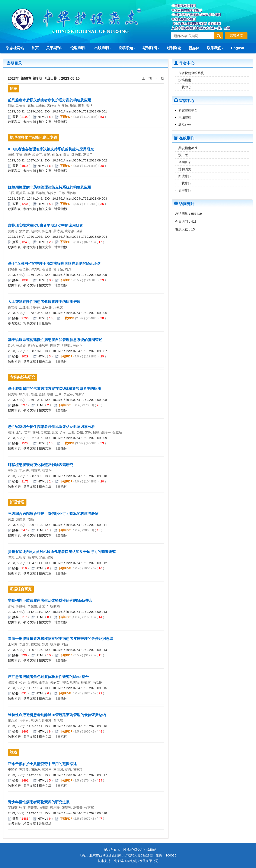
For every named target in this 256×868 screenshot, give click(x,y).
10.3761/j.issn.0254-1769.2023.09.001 (80, 111)
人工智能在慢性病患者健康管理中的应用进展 (44, 302)
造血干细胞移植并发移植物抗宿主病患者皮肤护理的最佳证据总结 (60, 639)
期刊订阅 (151, 48)
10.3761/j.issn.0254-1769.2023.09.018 (80, 813)
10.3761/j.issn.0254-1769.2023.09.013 (80, 612)
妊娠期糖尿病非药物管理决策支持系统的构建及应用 (50, 187)
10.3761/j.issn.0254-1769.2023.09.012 (80, 563)
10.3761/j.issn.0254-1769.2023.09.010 (80, 476)
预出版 (183, 155)
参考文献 (30, 122)
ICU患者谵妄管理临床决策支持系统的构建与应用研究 (51, 149)
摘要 (15, 117)
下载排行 (185, 183)
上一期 (147, 78)
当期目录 (185, 162)
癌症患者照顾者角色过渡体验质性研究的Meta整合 (48, 677)
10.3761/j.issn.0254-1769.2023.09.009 (80, 438)
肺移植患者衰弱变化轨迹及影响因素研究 (41, 465)
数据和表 (14, 122)
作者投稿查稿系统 (191, 73)
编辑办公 (185, 125)
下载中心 (185, 87)
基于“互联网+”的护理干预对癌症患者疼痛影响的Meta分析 (55, 264)
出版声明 (103, 48)
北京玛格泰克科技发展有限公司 (136, 861)
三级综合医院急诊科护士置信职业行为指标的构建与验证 (53, 514)
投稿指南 (185, 80)
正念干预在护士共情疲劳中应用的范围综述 (42, 764)
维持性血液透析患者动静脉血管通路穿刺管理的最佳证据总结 (57, 715)
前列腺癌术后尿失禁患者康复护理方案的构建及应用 (50, 100)
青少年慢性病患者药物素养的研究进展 (39, 802)
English (238, 48)
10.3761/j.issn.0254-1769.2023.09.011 (80, 525)
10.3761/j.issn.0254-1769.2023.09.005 (80, 275)
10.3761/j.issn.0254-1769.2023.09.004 (80, 237)
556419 (196, 214)
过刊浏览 (174, 48)
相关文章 (45, 122)
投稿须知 (127, 48)
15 (193, 229)
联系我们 (215, 48)
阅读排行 (185, 176)
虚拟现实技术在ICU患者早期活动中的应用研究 (45, 225)
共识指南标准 (188, 148)
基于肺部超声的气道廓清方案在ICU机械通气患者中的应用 (55, 389)
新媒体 (194, 48)
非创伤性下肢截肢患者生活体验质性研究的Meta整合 (50, 601)
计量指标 (61, 122)
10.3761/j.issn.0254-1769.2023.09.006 (80, 313)
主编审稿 (185, 117)
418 (194, 221)
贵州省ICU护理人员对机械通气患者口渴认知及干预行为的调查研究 (62, 552)
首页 (35, 48)
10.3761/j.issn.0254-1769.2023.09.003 (80, 198)
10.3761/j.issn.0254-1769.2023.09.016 (80, 726)
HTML (42, 117)
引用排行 (185, 190)
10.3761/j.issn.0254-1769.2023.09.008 (80, 400)
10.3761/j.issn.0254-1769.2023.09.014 (80, 650)
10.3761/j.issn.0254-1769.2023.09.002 (80, 160)
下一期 (159, 78)
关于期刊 (54, 48)
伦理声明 (79, 48)
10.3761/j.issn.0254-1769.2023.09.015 (80, 688)
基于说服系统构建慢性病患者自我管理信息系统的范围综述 (55, 340)
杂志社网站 (15, 48)
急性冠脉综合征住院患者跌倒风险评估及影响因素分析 (51, 427)
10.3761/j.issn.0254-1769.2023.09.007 (80, 351)
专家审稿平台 (188, 110)
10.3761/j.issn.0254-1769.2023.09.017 (80, 775)
